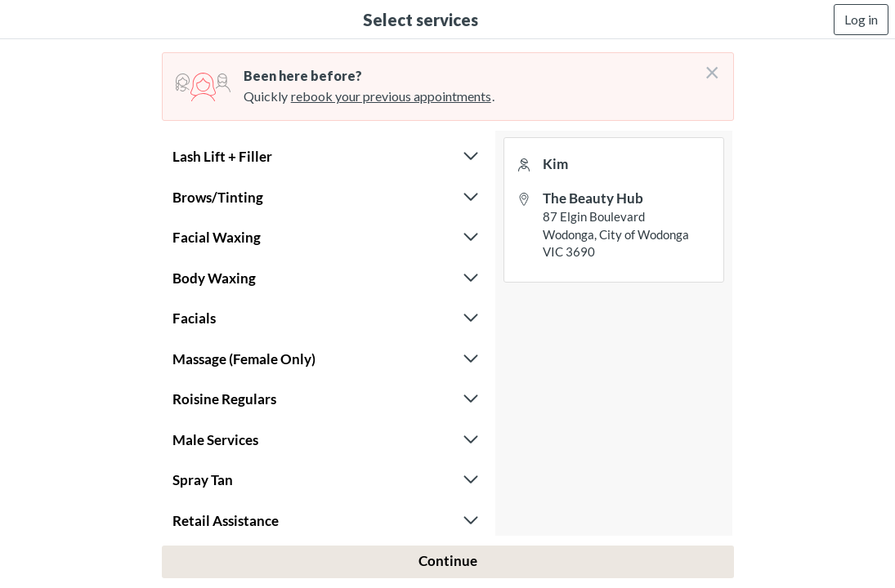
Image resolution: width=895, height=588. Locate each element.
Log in (861, 19)
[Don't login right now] (707, 66)
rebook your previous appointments (391, 96)
